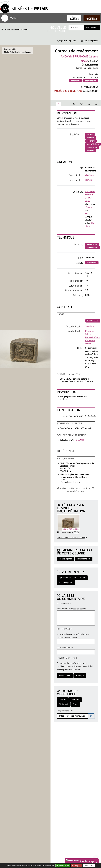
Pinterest (63, 704)
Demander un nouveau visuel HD (71, 538)
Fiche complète (84, 559)
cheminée (89, 175)
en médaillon (93, 144)
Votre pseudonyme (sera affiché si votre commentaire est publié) (73, 636)
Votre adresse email (65, 648)
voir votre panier (89, 41)
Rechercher (92, 28)
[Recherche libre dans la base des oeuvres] (76, 28)
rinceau (91, 151)
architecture (90, 81)
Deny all (77, 865)
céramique (76, 81)
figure (90, 135)
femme (90, 138)
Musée (92, 18)
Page (74, 18)
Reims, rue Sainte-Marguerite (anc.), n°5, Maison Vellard (93, 338)
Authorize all (63, 865)
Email (75, 704)
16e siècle (90, 326)
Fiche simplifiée (66, 559)
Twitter (62, 700)
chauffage (93, 321)
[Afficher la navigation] (5, 18)
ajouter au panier (67, 41)
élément (89, 180)
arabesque (92, 148)
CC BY (76, 532)
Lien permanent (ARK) (65, 711)
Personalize (89, 866)
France (89, 207)
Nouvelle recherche (57, 30)
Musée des (68, 91)
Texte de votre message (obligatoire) (72, 609)
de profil (91, 141)
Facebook (75, 700)
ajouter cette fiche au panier (72, 578)
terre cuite (92, 263)
